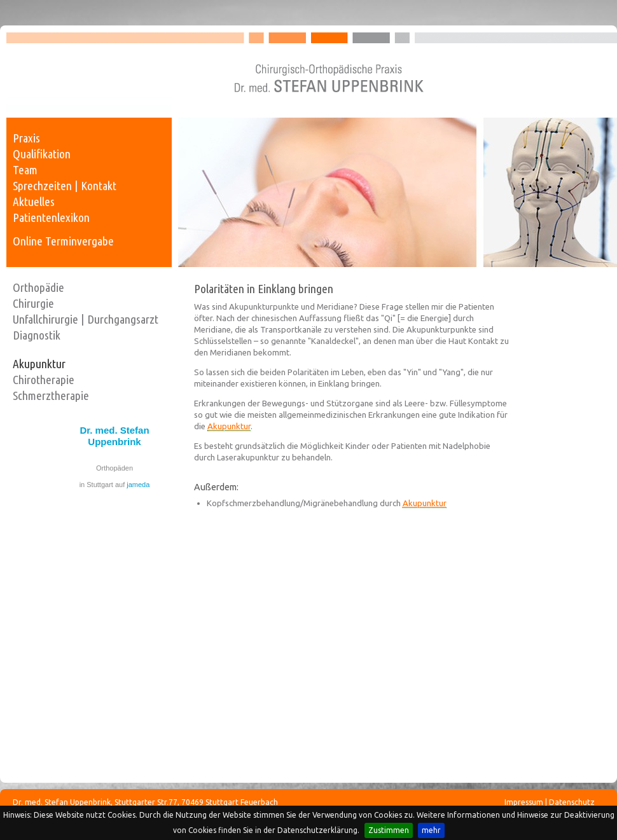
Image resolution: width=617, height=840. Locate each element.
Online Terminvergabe (63, 241)
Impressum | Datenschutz (550, 802)
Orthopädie (38, 287)
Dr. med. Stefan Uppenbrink (114, 436)
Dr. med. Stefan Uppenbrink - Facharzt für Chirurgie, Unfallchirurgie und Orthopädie (312, 72)
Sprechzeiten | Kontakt (65, 186)
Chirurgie (33, 303)
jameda (138, 485)
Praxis (26, 138)
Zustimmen (389, 830)
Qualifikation (42, 154)
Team (25, 170)
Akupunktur (39, 364)
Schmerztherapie (51, 396)
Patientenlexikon (51, 217)
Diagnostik (37, 335)
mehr (431, 830)
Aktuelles (34, 202)
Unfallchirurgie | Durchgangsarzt (86, 319)
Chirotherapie (44, 380)
